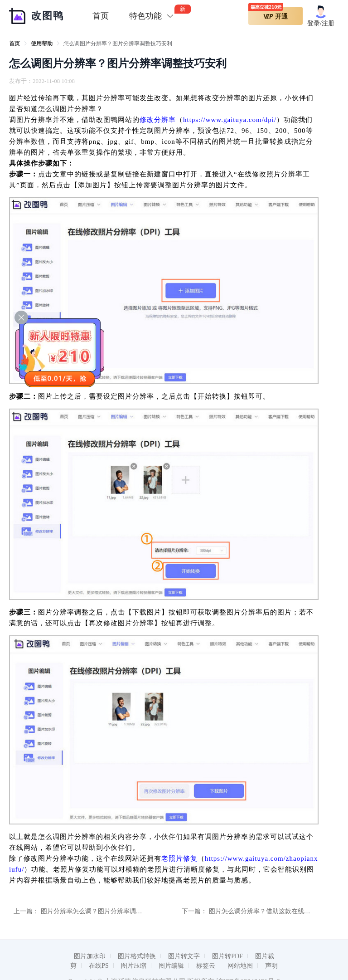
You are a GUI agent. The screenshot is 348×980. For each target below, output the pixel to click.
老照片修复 (179, 858)
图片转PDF (227, 956)
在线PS (99, 966)
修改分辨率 (158, 120)
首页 (101, 16)
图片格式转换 (137, 956)
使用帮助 (42, 44)
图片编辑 (171, 966)
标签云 (206, 966)
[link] (14, 44)
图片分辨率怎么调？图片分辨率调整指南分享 (104, 911)
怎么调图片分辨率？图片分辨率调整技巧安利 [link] (118, 44)
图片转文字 (184, 956)
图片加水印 (90, 956)
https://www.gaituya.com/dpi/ (230, 120)
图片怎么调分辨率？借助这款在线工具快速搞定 (275, 911)
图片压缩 (134, 966)
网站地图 (240, 966)
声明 (271, 966)
